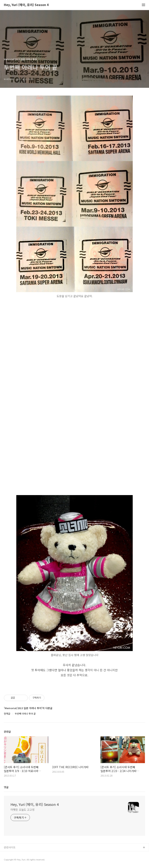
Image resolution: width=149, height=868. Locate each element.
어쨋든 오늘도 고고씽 (23, 810)
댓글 (6, 787)
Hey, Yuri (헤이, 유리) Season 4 (26, 5)
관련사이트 (10, 847)
